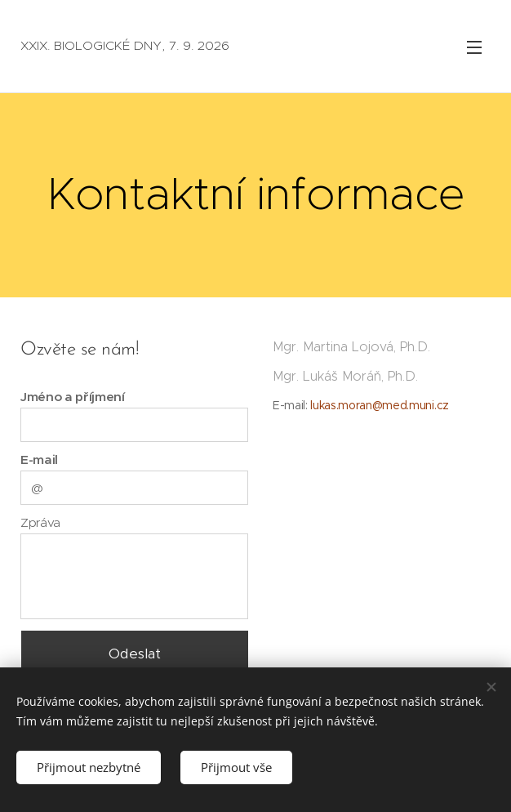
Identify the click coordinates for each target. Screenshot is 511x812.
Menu (474, 47)
